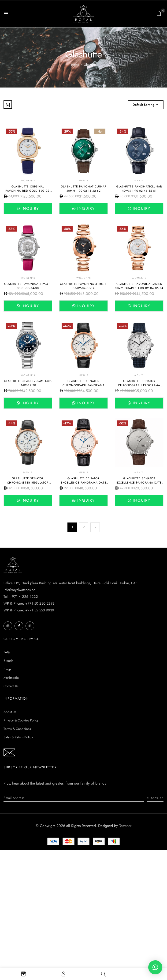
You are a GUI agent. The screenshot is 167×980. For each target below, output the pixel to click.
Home (75, 65)
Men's (84, 181)
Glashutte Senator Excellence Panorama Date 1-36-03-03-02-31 (139, 483)
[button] (159, 13)
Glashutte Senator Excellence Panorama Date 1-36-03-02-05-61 (84, 483)
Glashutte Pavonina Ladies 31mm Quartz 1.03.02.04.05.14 (139, 286)
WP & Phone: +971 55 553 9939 (29, 610)
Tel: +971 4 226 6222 (21, 597)
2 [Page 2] (84, 527)
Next (95, 527)
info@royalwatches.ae (19, 590)
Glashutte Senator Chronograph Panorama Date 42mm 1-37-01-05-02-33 (139, 385)
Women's (28, 181)
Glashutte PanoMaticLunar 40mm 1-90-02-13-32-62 (84, 189)
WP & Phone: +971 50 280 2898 (29, 603)
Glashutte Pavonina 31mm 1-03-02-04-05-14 (84, 286)
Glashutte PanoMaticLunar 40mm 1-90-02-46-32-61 (139, 189)
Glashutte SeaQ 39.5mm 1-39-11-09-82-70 (28, 383)
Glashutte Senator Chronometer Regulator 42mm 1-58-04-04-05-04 (28, 483)
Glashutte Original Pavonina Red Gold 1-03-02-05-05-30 (28, 191)
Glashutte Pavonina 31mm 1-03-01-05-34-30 (28, 286)
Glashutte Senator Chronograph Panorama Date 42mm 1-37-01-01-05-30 (83, 385)
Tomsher (125, 826)
